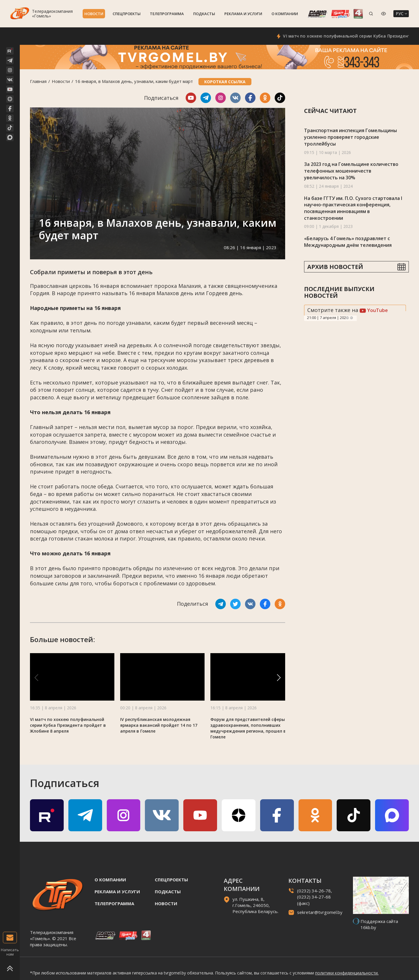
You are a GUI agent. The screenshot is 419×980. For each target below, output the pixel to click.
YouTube (374, 310)
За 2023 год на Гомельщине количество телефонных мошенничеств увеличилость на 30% (351, 171)
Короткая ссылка (225, 82)
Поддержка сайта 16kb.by (379, 924)
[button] (279, 678)
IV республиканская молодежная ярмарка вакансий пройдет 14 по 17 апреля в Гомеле (159, 725)
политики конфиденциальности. (347, 973)
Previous (347, 318)
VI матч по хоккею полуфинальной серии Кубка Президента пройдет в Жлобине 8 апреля (68, 725)
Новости (94, 14)
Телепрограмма (167, 14)
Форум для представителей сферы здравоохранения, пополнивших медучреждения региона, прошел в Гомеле (248, 728)
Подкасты (204, 14)
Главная (38, 81)
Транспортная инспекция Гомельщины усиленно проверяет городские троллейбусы (350, 137)
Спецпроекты (127, 14)
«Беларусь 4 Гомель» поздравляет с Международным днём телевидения (348, 242)
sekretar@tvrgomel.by (320, 912)
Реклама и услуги (243, 14)
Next (351, 318)
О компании (285, 14)
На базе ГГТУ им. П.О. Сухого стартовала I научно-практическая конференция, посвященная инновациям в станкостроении (353, 208)
